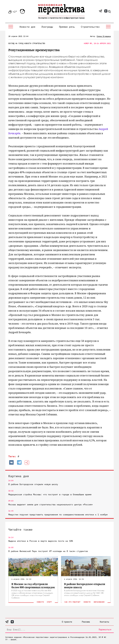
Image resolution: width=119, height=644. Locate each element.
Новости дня (27, 27)
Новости (28, 43)
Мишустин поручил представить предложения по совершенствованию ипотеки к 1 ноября (58, 515)
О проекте (67, 622)
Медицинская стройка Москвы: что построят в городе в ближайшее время (50, 494)
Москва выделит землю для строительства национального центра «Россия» (51, 505)
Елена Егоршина (104, 36)
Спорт (49, 602)
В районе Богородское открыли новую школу (33, 484)
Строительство (90, 27)
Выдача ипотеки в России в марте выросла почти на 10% (41, 541)
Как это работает (72, 602)
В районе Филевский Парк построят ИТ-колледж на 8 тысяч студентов (48, 551)
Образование (99, 602)
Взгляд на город (16, 43)
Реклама (86, 622)
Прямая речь (67, 27)
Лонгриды (47, 27)
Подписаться (105, 629)
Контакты (104, 622)
